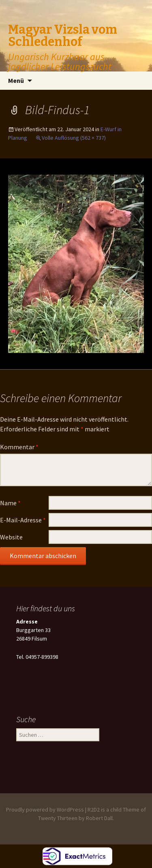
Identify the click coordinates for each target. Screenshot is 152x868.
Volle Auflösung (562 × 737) (74, 138)
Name (10, 503)
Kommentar (19, 447)
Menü (16, 80)
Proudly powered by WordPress (45, 810)
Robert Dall (99, 818)
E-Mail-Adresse (23, 520)
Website (11, 537)
